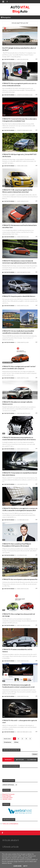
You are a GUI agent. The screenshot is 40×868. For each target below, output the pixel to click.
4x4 (4, 150)
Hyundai (5, 327)
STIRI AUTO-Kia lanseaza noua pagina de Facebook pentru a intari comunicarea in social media (18, 687)
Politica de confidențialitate (10, 824)
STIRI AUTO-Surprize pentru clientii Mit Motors (19, 296)
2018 (4, 115)
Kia (4, 221)
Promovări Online (7, 797)
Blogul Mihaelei (7, 796)
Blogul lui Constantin (8, 794)
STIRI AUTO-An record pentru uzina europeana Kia (20, 579)
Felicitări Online (7, 799)
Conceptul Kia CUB (8, 186)
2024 (4, 44)
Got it (25, 866)
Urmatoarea (7, 742)
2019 (4, 79)
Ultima (16, 742)
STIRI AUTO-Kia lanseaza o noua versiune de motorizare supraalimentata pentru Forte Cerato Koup (19, 263)
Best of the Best (7, 362)
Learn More (17, 866)
